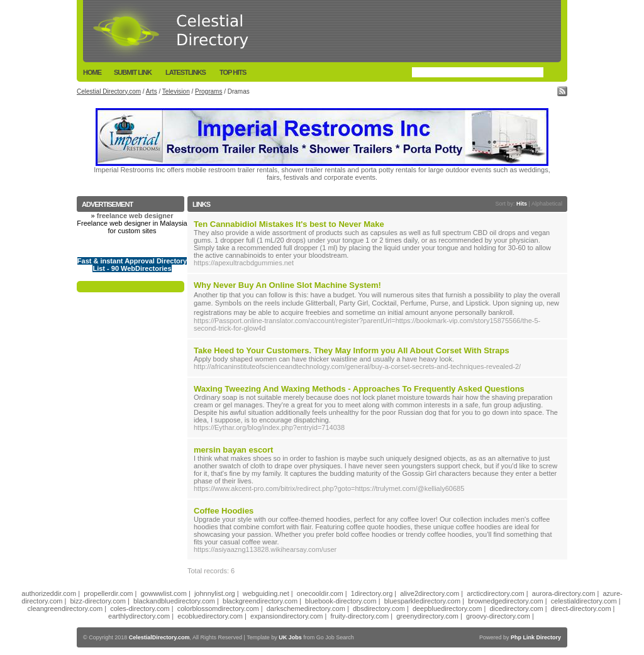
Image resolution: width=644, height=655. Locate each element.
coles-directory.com (140, 608)
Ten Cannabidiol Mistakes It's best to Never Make (289, 224)
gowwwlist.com (163, 593)
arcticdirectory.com (495, 593)
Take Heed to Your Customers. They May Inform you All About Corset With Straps (352, 350)
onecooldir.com (320, 593)
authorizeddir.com (49, 593)
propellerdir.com (108, 593)
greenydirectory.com (427, 616)
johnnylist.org (215, 593)
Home (92, 72)
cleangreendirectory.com (65, 608)
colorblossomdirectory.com (218, 608)
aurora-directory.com (564, 593)
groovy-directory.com (498, 616)
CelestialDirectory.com (159, 637)
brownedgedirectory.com (506, 601)
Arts (152, 91)
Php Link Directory (536, 637)
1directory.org (372, 593)
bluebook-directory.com (341, 601)
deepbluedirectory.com (447, 608)
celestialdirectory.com (584, 601)
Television (176, 91)
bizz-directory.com (98, 601)
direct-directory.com (581, 608)
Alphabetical (547, 204)
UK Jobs (290, 637)
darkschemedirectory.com (306, 608)
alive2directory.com (430, 593)
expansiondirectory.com (286, 616)
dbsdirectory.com (379, 608)
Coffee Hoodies (224, 511)
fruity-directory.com (359, 616)
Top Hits (233, 72)
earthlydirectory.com (139, 616)
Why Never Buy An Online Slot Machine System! (287, 285)
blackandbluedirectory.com (174, 601)
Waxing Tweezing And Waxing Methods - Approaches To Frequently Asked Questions (359, 389)
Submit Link (133, 72)
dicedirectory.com (516, 608)
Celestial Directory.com (109, 91)
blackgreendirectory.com (260, 601)
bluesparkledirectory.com (422, 601)
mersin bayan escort (233, 450)
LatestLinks (186, 72)
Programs (208, 91)
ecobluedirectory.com (210, 616)
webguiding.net (266, 593)
